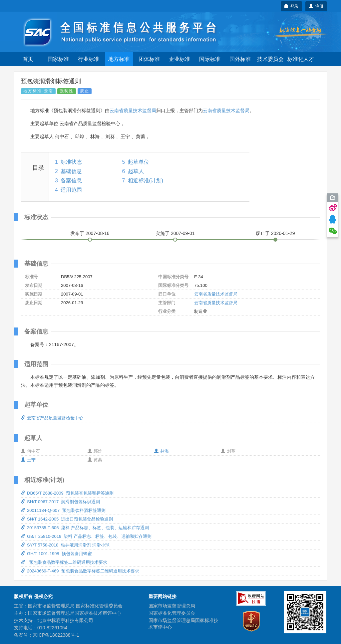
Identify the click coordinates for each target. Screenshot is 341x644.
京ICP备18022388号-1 (56, 635)
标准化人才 (301, 59)
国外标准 (240, 59)
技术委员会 (270, 59)
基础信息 (71, 171)
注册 (316, 6)
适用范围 (71, 190)
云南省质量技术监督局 (133, 110)
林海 (162, 451)
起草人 (136, 171)
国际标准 (210, 59)
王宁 (28, 460)
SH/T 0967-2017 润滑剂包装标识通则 (60, 502)
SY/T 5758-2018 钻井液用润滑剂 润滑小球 (65, 545)
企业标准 (179, 59)
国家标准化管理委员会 (172, 613)
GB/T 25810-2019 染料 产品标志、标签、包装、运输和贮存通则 (86, 536)
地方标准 (119, 59)
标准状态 (71, 162)
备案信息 (71, 181)
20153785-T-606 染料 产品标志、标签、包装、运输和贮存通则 (85, 528)
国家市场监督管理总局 (172, 606)
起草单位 (139, 162)
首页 (28, 59)
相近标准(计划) (146, 181)
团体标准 (149, 59)
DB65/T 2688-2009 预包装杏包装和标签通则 (67, 493)
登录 (292, 6)
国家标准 (58, 59)
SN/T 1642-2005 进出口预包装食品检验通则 (67, 519)
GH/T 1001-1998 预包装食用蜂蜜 (56, 554)
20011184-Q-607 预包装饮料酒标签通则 (63, 510)
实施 (175, 233)
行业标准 (89, 59)
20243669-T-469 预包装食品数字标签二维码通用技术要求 (80, 571)
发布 (90, 233)
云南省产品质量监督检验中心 (52, 418)
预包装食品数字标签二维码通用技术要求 (64, 562)
